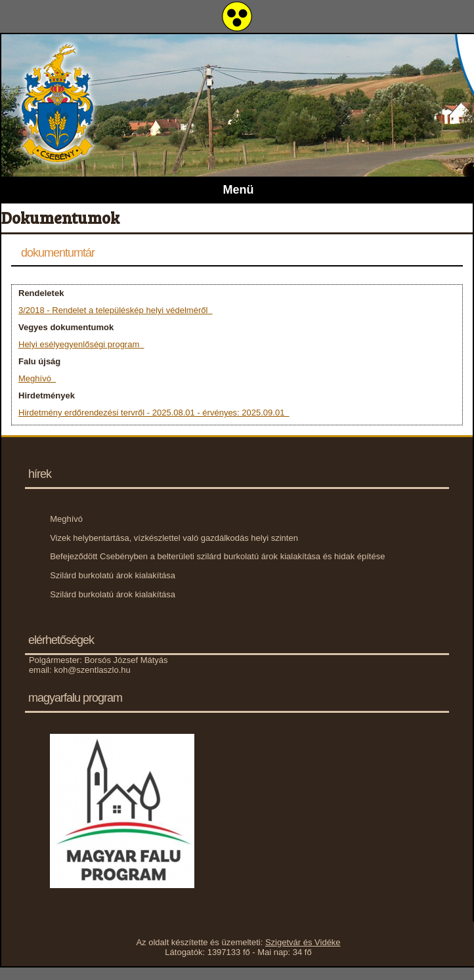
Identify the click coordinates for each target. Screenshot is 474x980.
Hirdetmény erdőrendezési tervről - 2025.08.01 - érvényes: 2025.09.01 (154, 413)
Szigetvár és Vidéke (303, 942)
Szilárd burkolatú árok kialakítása (113, 575)
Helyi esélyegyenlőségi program (81, 344)
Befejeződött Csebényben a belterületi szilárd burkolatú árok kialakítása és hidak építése (217, 556)
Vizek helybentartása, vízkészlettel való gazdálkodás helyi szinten (174, 538)
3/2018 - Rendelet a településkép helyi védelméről (116, 310)
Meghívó (37, 378)
